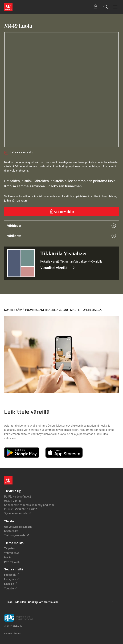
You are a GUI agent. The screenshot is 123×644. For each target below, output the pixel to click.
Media (8, 558)
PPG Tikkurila (12, 562)
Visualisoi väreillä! (58, 268)
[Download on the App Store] (64, 453)
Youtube (9, 589)
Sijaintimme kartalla (16, 513)
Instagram (10, 579)
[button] (96, 7)
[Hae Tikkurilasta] (106, 7)
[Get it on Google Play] (22, 453)
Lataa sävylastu (19, 152)
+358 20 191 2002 (26, 509)
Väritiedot (61, 226)
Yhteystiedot (11, 553)
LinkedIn (9, 584)
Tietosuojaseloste (15, 535)
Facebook (10, 575)
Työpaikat (10, 548)
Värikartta (61, 236)
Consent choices (12, 633)
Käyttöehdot (11, 531)
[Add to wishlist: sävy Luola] (61, 212)
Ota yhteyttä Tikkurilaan (18, 527)
